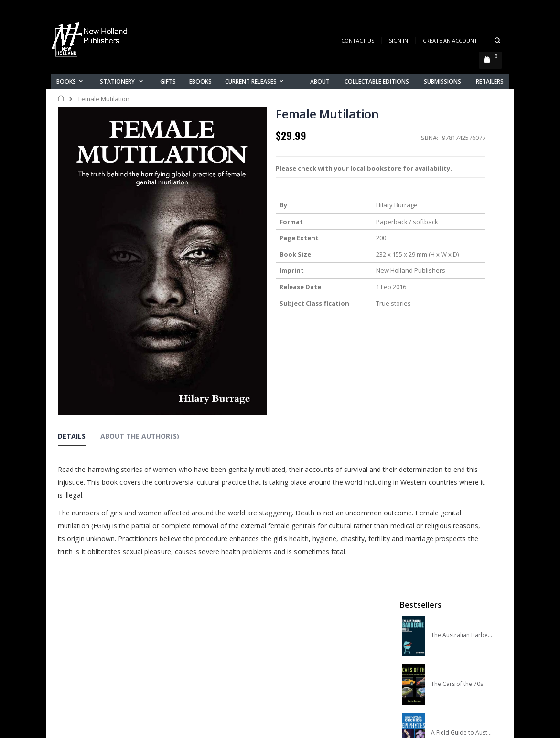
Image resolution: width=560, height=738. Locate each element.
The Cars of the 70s (457, 206)
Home (61, 98)
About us (186, 606)
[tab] (79, 374)
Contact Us (358, 40)
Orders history (195, 644)
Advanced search (201, 656)
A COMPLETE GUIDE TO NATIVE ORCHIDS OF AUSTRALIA (462, 303)
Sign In (398, 40)
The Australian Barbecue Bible (462, 157)
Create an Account (450, 40)
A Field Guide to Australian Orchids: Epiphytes (462, 255)
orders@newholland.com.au (102, 647)
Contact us (190, 619)
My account (191, 631)
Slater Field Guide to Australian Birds (462, 352)
